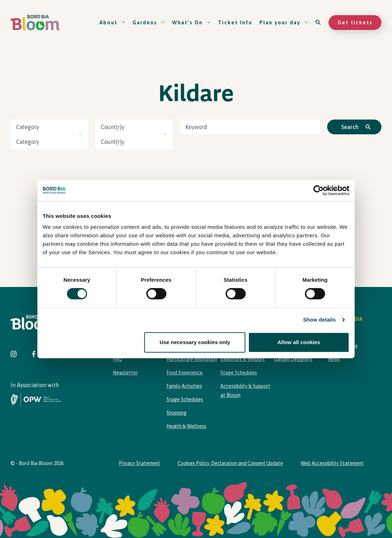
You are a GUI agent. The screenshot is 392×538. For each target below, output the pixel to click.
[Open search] (318, 23)
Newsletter (125, 373)
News (334, 359)
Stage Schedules (185, 399)
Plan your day (284, 23)
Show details (320, 320)
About (112, 23)
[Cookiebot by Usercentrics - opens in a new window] (318, 190)
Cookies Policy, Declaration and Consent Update (230, 463)
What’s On (191, 23)
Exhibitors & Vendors (243, 359)
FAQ (117, 359)
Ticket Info (235, 23)
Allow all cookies (299, 342)
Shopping (176, 413)
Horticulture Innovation (192, 359)
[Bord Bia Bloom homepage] (35, 23)
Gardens (149, 23)
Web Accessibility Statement (332, 463)
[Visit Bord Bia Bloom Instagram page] (14, 355)
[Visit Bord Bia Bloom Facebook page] (34, 355)
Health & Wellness (186, 426)
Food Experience (185, 373)
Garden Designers (293, 359)
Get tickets (355, 22)
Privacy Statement (139, 463)
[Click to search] (354, 127)
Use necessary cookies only (195, 342)
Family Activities (184, 386)
